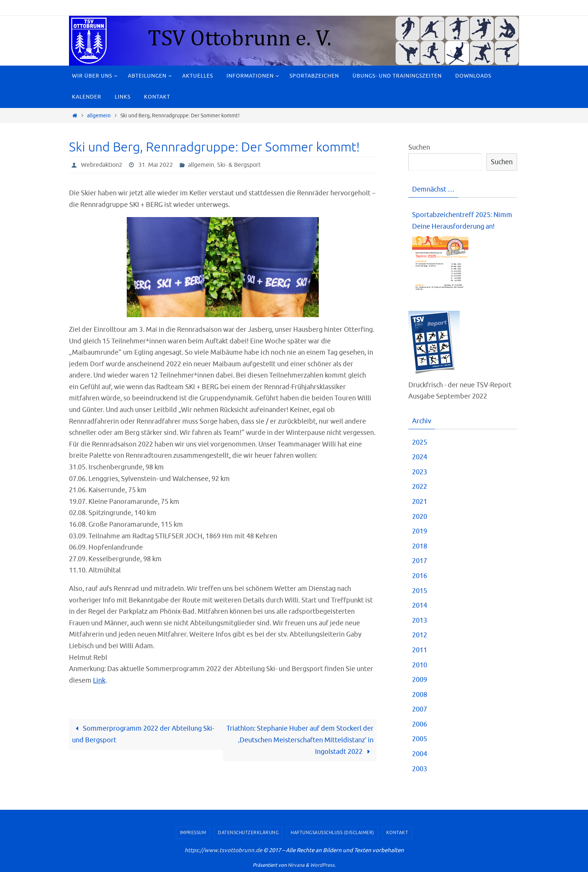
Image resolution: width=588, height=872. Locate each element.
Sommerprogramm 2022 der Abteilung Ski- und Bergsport (143, 734)
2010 (420, 665)
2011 (420, 650)
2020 (420, 517)
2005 (420, 739)
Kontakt (397, 833)
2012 (420, 635)
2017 (420, 561)
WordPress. (323, 865)
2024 (420, 457)
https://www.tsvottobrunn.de (223, 850)
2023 (420, 472)
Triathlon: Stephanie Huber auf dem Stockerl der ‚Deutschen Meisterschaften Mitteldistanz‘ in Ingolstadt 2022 (300, 740)
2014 (420, 605)
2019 (420, 531)
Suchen (419, 147)
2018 (420, 546)
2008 (420, 695)
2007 (420, 709)
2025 (420, 442)
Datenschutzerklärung (248, 833)
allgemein (99, 115)
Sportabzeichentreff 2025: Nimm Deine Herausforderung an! (462, 221)
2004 (420, 754)
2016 (420, 576)
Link (99, 680)
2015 (420, 591)
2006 (420, 724)
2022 (420, 487)
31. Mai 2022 (156, 165)
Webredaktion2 (102, 165)
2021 (420, 502)
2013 (420, 620)
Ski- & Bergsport (239, 165)
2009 (420, 680)
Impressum (193, 833)
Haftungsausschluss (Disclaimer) (332, 833)
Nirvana (296, 865)
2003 (420, 769)
